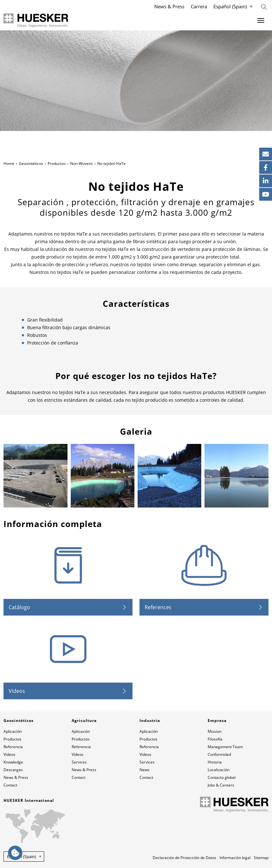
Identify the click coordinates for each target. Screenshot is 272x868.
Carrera (199, 6)
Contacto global (222, 777)
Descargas (13, 770)
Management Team (225, 747)
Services (79, 762)
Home (9, 163)
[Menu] (261, 20)
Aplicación (13, 731)
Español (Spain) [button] (22, 856)
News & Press (169, 6)
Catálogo (19, 607)
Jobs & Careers (221, 785)
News (144, 770)
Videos (17, 691)
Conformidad (219, 754)
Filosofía (215, 739)
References (158, 607)
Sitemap (261, 858)
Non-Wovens (81, 163)
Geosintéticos (31, 163)
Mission (215, 731)
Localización (219, 770)
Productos (57, 163)
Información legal (235, 858)
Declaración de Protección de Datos (184, 858)
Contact (10, 785)
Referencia (13, 747)
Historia (215, 762)
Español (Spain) (230, 6)
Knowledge (13, 762)
